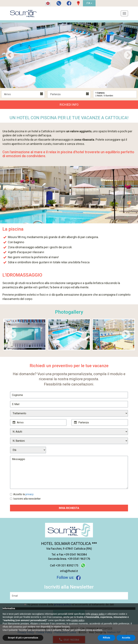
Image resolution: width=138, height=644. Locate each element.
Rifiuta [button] (107, 638)
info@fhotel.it (69, 571)
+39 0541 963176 (79, 559)
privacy (30, 494)
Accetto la (22, 494)
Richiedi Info (69, 105)
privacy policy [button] (98, 614)
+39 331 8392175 (67, 565)
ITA (89, 3)
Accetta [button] (126, 638)
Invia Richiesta (69, 508)
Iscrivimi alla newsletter (25, 499)
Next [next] (128, 55)
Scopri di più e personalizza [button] (23, 638)
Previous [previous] (10, 55)
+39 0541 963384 (75, 554)
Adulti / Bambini (104, 94)
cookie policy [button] (78, 620)
